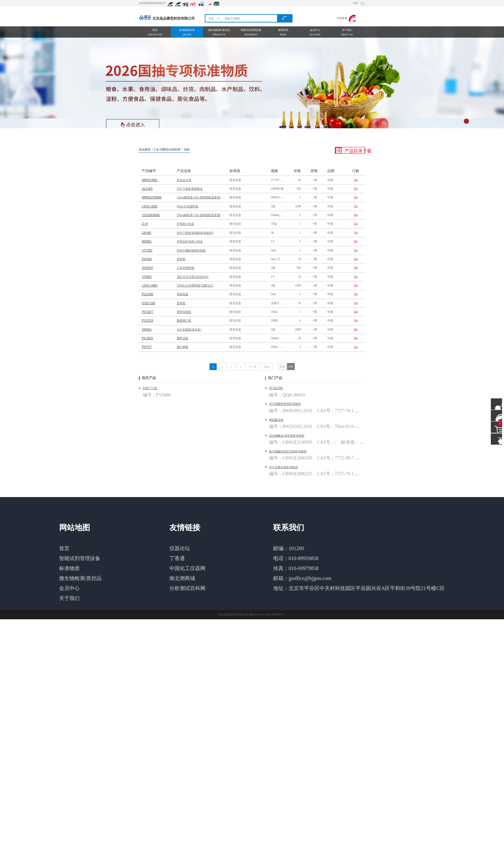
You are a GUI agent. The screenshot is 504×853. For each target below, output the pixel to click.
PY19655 (147, 338)
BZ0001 (147, 241)
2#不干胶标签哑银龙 (190, 189)
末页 (267, 367)
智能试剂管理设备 (80, 558)
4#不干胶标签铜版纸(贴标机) (195, 233)
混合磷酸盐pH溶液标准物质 (287, 436)
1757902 (147, 250)
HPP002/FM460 (152, 197)
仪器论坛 (180, 548)
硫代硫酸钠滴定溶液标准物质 (288, 451)
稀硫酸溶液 (276, 420)
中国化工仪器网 (187, 568)
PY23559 (147, 321)
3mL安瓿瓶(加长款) (189, 330)
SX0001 (147, 330)
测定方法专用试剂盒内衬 (193, 277)
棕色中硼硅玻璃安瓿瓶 (191, 250)
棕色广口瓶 (150, 388)
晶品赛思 (145, 150)
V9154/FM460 (151, 215)
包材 (187, 150)
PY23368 (147, 294)
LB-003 (146, 233)
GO (291, 367)
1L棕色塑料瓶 (186, 268)
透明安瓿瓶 (184, 312)
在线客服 (346, 18)
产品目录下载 (350, 150)
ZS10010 (147, 268)
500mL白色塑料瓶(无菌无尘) (195, 286)
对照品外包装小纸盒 (190, 241)
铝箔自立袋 (184, 180)
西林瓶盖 (183, 294)
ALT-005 (147, 189)
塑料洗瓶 (183, 338)
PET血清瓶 (276, 388)
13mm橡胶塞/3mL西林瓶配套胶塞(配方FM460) (201, 197)
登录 (356, 3)
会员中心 (69, 588)
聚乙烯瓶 (183, 347)
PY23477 (147, 312)
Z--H (145, 224)
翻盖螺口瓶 (184, 321)
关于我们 (69, 598)
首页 (64, 548)
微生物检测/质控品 (80, 578)
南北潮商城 (182, 578)
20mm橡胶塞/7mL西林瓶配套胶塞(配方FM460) (201, 215)
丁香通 (177, 558)
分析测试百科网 (187, 588)
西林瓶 (181, 259)
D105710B (148, 303)
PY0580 (147, 259)
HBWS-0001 (150, 180)
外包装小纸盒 (185, 224)
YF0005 (147, 277)
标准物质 (69, 568)
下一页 (253, 367)
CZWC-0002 (150, 206)
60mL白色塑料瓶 (188, 206)
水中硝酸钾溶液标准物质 (285, 404)
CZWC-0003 (150, 286)
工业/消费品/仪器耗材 (167, 150)
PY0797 (147, 347)
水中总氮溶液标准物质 (283, 467)
